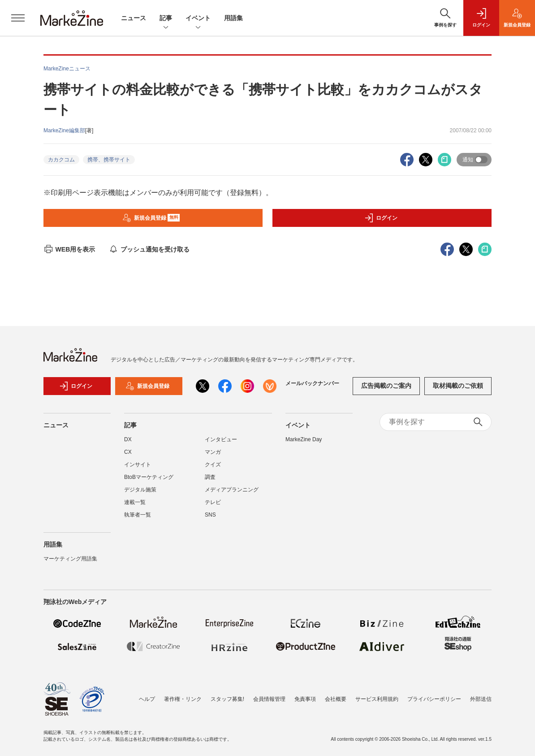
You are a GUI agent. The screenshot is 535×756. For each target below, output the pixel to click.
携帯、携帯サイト (109, 160)
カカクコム (61, 160)
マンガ (213, 452)
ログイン (381, 218)
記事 (166, 19)
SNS (210, 515)
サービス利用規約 (377, 699)
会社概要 (336, 699)
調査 (210, 477)
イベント (198, 19)
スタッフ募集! (227, 699)
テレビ (213, 502)
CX (128, 452)
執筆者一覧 (138, 515)
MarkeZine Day (304, 439)
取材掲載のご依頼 (458, 386)
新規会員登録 (151, 218)
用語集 (233, 18)
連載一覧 (135, 502)
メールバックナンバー (312, 383)
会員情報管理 (269, 699)
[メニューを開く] (18, 18)
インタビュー (221, 439)
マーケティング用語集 (70, 559)
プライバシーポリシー (434, 699)
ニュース (134, 18)
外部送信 (481, 699)
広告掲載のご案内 (386, 386)
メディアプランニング (232, 490)
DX (128, 439)
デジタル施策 (140, 490)
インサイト (138, 465)
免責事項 (305, 699)
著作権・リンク (183, 699)
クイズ (213, 465)
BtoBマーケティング (149, 477)
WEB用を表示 (69, 249)
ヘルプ (147, 699)
